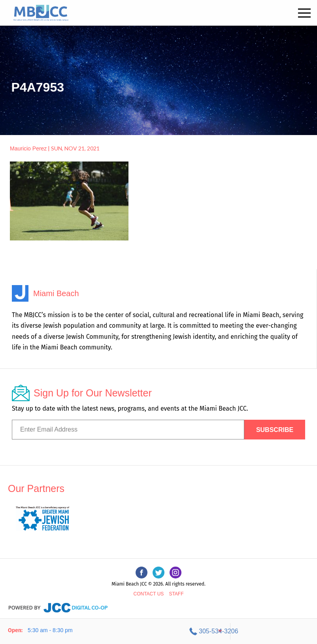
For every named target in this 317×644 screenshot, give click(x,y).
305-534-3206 (263, 631)
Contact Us (148, 589)
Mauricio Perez (28, 148)
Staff (176, 589)
